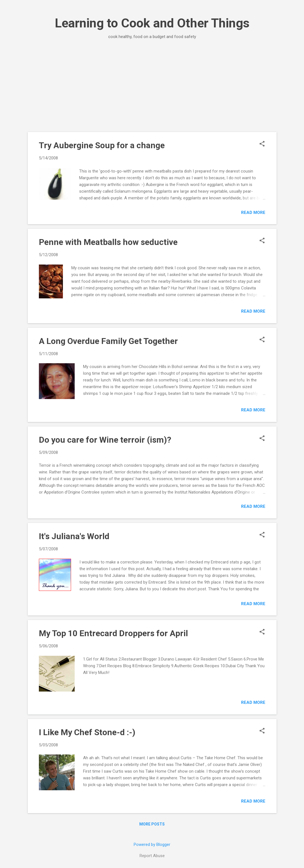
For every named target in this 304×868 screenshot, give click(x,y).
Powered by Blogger (152, 845)
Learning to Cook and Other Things (152, 23)
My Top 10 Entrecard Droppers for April (113, 633)
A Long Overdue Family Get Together (108, 341)
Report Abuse (152, 856)
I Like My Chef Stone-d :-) (87, 732)
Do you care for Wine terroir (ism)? (105, 440)
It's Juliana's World (74, 536)
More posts (152, 824)
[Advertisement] (152, 86)
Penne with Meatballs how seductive (108, 242)
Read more (253, 213)
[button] (262, 144)
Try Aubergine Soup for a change (102, 145)
